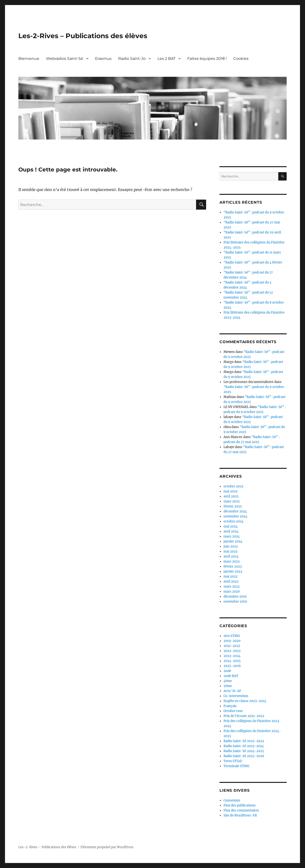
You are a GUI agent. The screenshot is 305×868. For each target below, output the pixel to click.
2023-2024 (232, 656)
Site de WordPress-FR (240, 815)
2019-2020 (232, 641)
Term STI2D (233, 761)
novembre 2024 (235, 516)
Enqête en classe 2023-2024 (245, 701)
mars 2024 (232, 536)
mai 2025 (231, 491)
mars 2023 (231, 561)
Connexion (232, 800)
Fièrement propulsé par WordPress (107, 847)
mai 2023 (230, 551)
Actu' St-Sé (232, 691)
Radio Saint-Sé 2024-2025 (244, 751)
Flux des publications (240, 805)
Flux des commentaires (241, 810)
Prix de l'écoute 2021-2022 (244, 716)
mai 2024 (231, 526)
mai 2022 (231, 576)
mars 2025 (232, 501)
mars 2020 (232, 592)
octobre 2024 (234, 521)
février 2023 (233, 566)
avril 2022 (231, 581)
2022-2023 (232, 651)
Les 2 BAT (166, 59)
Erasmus (103, 59)
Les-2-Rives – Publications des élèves (83, 36)
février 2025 (233, 506)
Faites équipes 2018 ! (207, 59)
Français (230, 706)
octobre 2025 (234, 486)
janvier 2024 (233, 541)
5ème (228, 686)
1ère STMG (232, 636)
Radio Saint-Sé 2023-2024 (244, 746)
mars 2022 (232, 586)
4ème (228, 681)
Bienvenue (29, 59)
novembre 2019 (235, 602)
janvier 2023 (233, 571)
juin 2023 (231, 546)
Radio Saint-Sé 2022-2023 (244, 741)
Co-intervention (236, 696)
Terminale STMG (236, 766)
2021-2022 (232, 646)
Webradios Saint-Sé (65, 59)
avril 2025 (231, 496)
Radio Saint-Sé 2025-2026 (244, 756)
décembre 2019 (235, 597)
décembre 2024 (235, 511)
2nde (227, 671)
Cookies (241, 59)
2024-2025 (232, 661)
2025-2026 (232, 666)
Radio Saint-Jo (132, 59)
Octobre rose (233, 711)
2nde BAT (231, 676)
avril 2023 (231, 556)
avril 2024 (231, 531)
